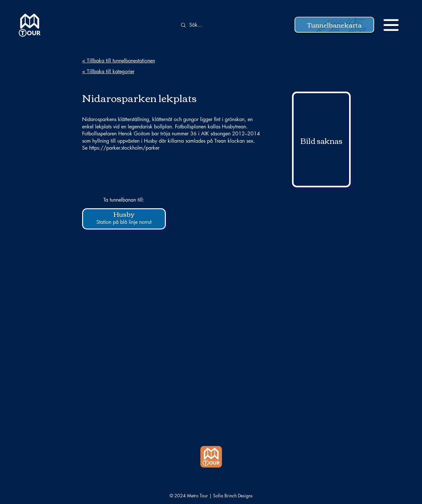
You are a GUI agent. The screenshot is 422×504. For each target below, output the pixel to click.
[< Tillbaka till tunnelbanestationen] (127, 61)
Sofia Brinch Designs (233, 496)
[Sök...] (214, 25)
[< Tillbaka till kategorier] (127, 71)
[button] (334, 25)
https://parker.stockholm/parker (124, 148)
